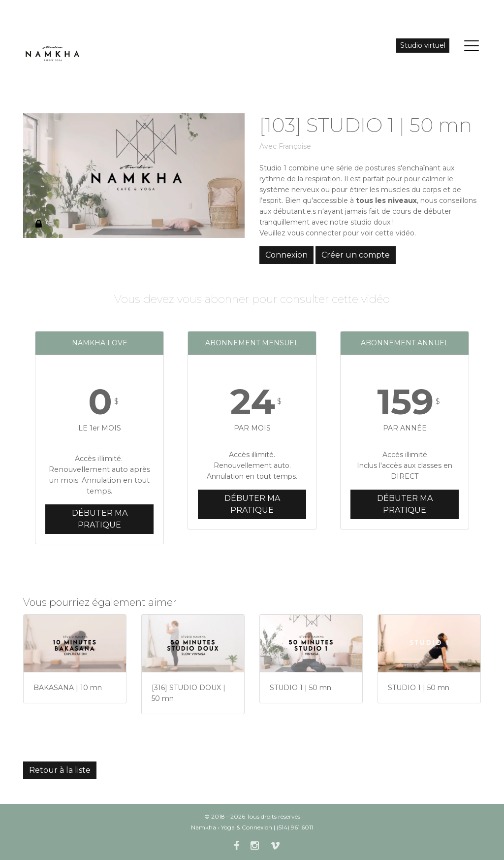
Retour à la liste (60, 770)
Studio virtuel (423, 45)
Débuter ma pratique (100, 519)
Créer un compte (356, 255)
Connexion (286, 255)
